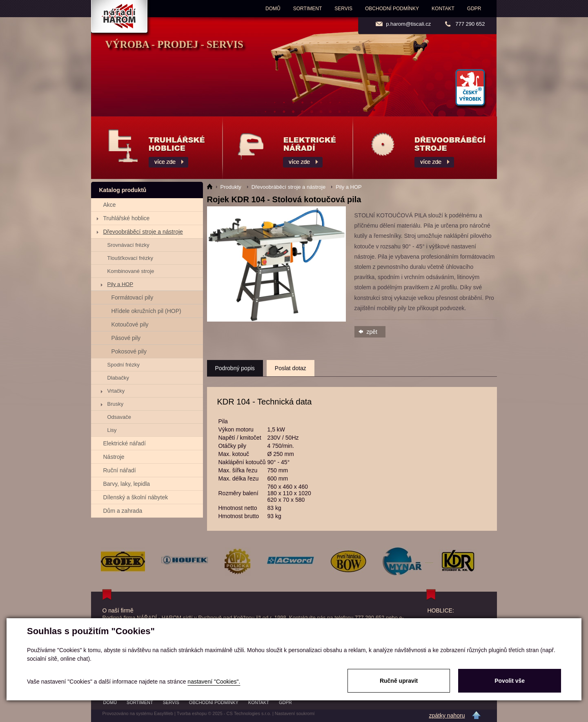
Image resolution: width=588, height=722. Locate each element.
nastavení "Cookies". (214, 682)
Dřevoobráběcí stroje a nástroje (143, 232)
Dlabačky (118, 378)
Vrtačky (116, 391)
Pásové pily (126, 338)
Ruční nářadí (120, 470)
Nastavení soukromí (295, 713)
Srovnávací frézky (128, 245)
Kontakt (443, 9)
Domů (273, 9)
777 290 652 (470, 24)
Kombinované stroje (131, 271)
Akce (110, 205)
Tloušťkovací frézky (130, 258)
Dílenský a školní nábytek (136, 497)
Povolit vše (510, 681)
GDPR (474, 9)
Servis (343, 9)
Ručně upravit (399, 681)
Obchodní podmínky (392, 9)
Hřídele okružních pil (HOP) (146, 311)
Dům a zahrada (123, 511)
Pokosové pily (129, 351)
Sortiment (307, 9)
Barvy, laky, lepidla (127, 484)
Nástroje (114, 457)
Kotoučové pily (130, 324)
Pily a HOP (120, 284)
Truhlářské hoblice (127, 218)
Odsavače (119, 417)
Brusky (116, 404)
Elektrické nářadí (125, 443)
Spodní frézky (124, 365)
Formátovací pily (133, 297)
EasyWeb (164, 713)
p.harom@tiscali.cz (408, 24)
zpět (372, 332)
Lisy (112, 430)
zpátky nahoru (447, 715)
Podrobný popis (235, 368)
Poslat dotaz (291, 368)
